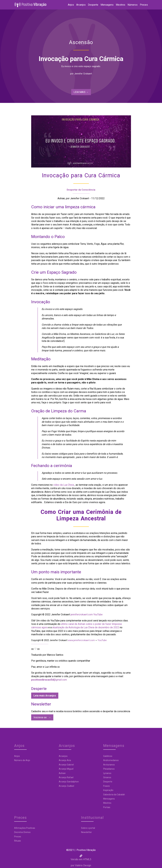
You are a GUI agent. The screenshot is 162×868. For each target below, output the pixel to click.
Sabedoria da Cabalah (92, 795)
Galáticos (86, 757)
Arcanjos (79, 5)
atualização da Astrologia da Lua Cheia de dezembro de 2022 (86, 628)
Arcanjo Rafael (56, 778)
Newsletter (22, 833)
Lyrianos (85, 774)
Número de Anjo (24, 761)
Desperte (91, 5)
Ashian (52, 774)
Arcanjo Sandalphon (59, 782)
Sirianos (85, 778)
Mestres (118, 5)
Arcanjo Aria (55, 761)
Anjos (69, 5)
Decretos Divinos (122, 761)
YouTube (98, 615)
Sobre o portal (23, 829)
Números (131, 5)
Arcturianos (87, 765)
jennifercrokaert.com (82, 615)
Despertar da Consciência (81, 190)
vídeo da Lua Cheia (64, 485)
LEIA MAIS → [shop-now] (81, 93)
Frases (84, 787)
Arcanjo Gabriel (56, 765)
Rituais (117, 769)
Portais (85, 808)
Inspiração (86, 791)
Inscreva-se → (42, 718)
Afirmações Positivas (124, 757)
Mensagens (105, 5)
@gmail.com (49, 680)
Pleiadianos (87, 769)
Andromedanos (89, 761)
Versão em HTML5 (81, 852)
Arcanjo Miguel (56, 769)
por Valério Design (81, 857)
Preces (142, 5)
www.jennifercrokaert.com (82, 641)
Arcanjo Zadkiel (56, 787)
